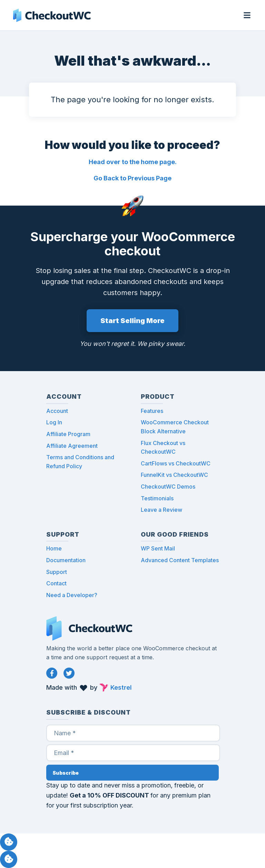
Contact (56, 583)
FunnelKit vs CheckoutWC (174, 475)
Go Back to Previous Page (132, 178)
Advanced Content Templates (180, 560)
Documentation (66, 560)
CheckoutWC (52, 15)
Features (152, 411)
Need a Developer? (72, 595)
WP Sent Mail (158, 548)
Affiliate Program (68, 434)
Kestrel (121, 687)
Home (54, 548)
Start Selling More (132, 321)
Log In (54, 422)
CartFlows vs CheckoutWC (176, 463)
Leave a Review (161, 510)
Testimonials (157, 498)
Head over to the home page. (133, 162)
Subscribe (66, 773)
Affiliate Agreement (72, 446)
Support (57, 572)
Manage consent (9, 842)
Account (57, 411)
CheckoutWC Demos (168, 487)
